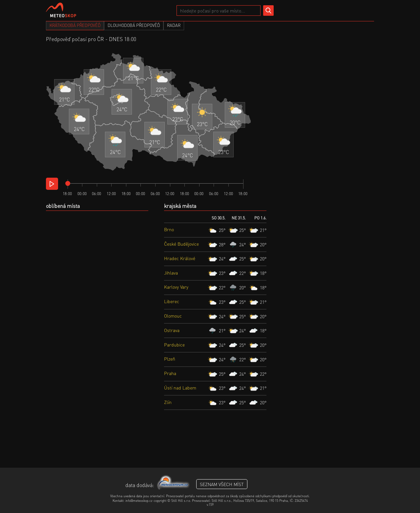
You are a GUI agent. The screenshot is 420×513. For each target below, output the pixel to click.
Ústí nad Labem (180, 388)
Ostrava (172, 330)
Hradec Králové (180, 258)
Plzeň (170, 359)
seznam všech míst (222, 484)
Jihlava (171, 273)
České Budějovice (181, 244)
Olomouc (173, 316)
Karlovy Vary (176, 287)
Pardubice (174, 345)
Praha (170, 373)
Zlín (168, 402)
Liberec (172, 301)
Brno (169, 229)
